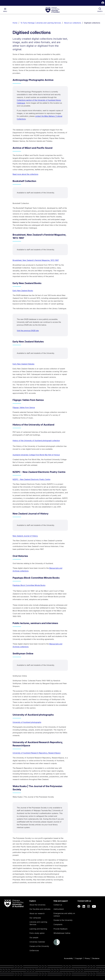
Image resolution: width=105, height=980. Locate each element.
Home (15, 23)
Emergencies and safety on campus (64, 915)
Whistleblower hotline (62, 933)
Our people (34, 938)
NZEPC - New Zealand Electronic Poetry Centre (31, 479)
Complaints (58, 924)
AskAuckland (59, 909)
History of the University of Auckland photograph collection (36, 441)
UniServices (34, 950)
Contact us (58, 905)
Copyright (79, 958)
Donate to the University (63, 920)
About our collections (73, 23)
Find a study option (37, 933)
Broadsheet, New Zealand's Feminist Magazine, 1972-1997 (36, 260)
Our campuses (35, 918)
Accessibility (68, 958)
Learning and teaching (38, 929)
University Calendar (37, 942)
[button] (103, 3)
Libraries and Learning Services (38, 923)
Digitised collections (92, 23)
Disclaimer (96, 958)
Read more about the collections (25, 174)
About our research (37, 913)
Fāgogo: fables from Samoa (24, 407)
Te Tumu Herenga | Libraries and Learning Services (41, 23)
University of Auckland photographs (27, 722)
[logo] (52, 10)
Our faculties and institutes (40, 909)
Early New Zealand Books (23, 291)
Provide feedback (60, 929)
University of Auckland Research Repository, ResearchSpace (37, 753)
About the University (37, 905)
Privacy (87, 958)
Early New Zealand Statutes (23, 364)
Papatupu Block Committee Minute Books (29, 585)
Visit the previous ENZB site (28, 331)
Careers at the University (39, 946)
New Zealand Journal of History (25, 536)
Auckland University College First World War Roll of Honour (36, 455)
